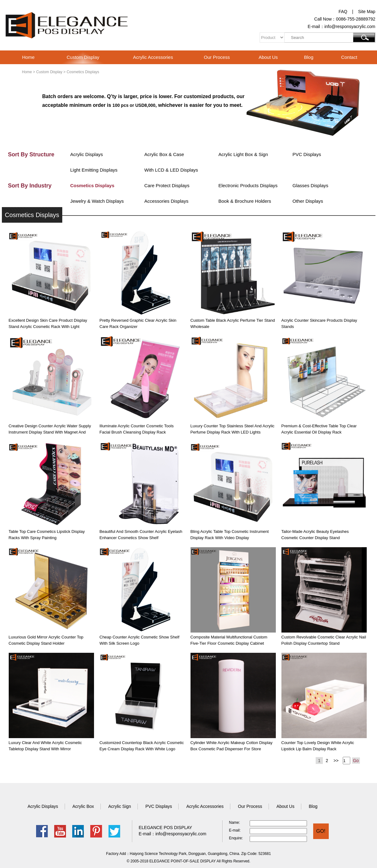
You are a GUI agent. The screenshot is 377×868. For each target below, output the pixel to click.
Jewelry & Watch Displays (97, 201)
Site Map (367, 12)
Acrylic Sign (120, 806)
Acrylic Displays (87, 154)
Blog (309, 57)
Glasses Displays (311, 185)
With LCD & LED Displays (171, 170)
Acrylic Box (83, 806)
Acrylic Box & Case (164, 154)
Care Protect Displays (167, 185)
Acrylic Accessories (153, 57)
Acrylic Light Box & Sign (243, 154)
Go (356, 761)
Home (28, 57)
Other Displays (308, 201)
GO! (321, 831)
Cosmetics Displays (92, 185)
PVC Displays (307, 154)
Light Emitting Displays (94, 170)
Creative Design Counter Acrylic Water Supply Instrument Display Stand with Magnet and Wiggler (50, 432)
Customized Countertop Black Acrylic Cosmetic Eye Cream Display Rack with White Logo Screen (142, 749)
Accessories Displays (167, 201)
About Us (268, 57)
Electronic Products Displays (248, 185)
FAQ (343, 12)
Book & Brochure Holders (245, 201)
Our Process (217, 57)
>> (336, 761)
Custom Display (83, 57)
